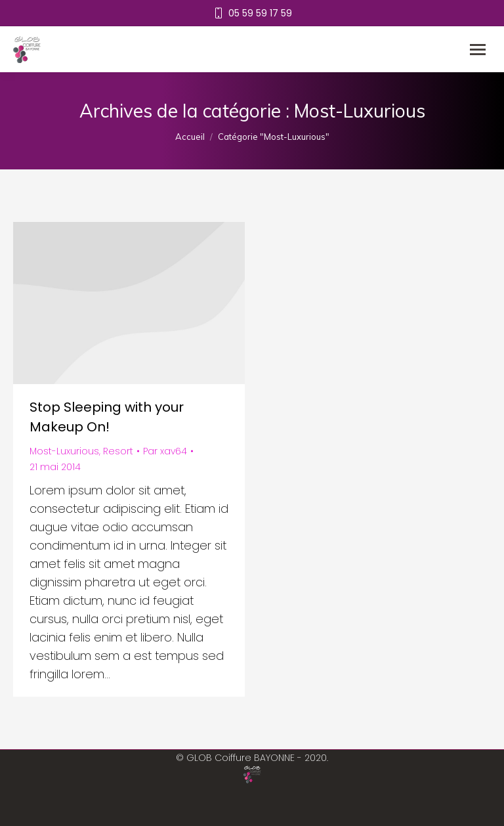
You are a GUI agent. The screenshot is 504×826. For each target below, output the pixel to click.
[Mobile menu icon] (478, 50)
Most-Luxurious (64, 451)
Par (165, 451)
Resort (118, 451)
